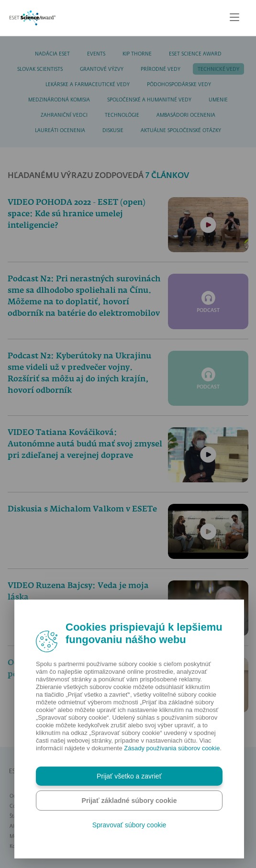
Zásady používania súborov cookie (172, 748)
